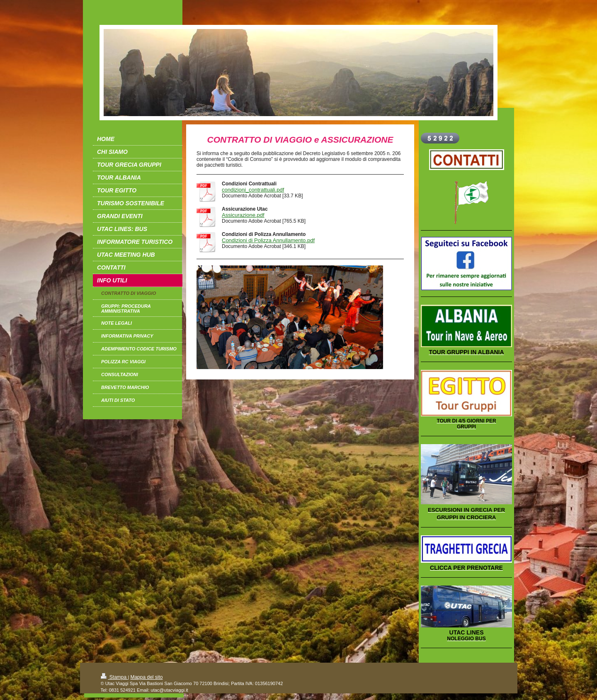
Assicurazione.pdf (243, 215)
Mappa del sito (146, 677)
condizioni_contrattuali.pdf (253, 190)
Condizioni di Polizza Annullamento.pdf (268, 240)
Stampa (114, 677)
